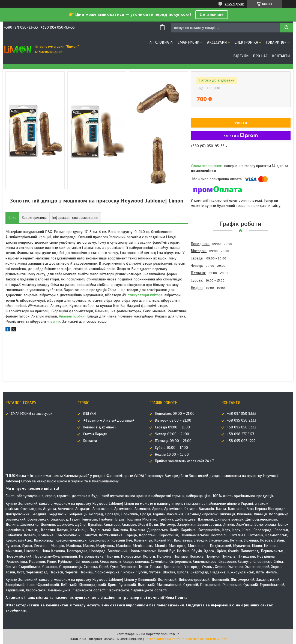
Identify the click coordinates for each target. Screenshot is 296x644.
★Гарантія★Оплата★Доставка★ (109, 421)
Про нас (260, 56)
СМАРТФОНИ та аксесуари (32, 414)
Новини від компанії (99, 427)
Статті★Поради (95, 434)
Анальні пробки (72, 316)
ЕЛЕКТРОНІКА (246, 42)
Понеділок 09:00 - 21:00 (175, 414)
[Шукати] (286, 28)
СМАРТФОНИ (189, 42)
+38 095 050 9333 (242, 421)
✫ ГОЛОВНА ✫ (161, 42)
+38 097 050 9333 (241, 414)
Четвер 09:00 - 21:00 (172, 434)
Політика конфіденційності (207, 639)
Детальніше (212, 14)
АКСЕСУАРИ (217, 42)
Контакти (281, 56)
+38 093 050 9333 (242, 427)
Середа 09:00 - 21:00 (172, 427)
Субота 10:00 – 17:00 (171, 448)
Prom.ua (174, 634)
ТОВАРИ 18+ (276, 42)
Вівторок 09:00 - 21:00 (173, 421)
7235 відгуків (235, 4)
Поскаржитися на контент (164, 639)
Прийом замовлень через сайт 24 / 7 (184, 461)
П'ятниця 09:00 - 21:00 (173, 441)
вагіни (55, 321)
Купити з (241, 136)
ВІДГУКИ (241, 56)
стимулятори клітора (145, 295)
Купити (241, 123)
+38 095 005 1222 (241, 441)
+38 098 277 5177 (241, 434)
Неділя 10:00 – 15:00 (172, 455)
